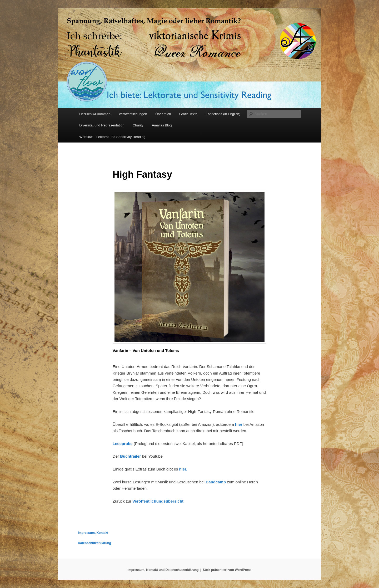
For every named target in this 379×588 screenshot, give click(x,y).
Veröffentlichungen (133, 114)
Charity (138, 125)
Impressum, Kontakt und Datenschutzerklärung (163, 570)
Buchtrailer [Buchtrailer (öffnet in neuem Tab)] (130, 456)
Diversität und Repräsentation (102, 125)
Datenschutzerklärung (94, 543)
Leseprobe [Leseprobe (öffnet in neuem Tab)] (123, 444)
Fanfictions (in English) (223, 114)
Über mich (163, 114)
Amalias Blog (162, 125)
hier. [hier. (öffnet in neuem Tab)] (183, 469)
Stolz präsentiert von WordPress (227, 570)
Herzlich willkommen (95, 114)
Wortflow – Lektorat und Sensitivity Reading (112, 137)
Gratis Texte (188, 114)
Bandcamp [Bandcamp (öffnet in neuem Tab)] (216, 482)
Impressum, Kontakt (93, 533)
